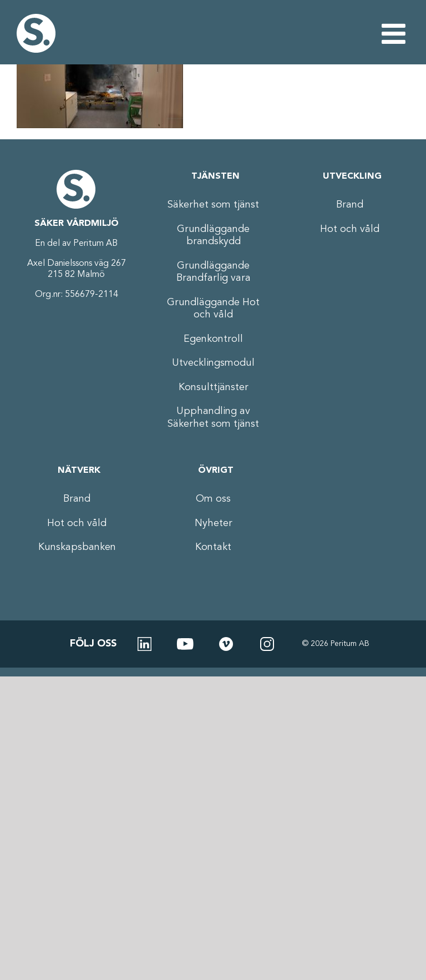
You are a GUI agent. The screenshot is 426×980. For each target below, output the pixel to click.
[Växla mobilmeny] (395, 33)
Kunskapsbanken (77, 547)
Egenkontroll (213, 339)
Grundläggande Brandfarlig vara (214, 272)
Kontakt (213, 547)
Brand (350, 205)
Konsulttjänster (214, 387)
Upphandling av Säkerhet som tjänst (213, 418)
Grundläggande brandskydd (213, 236)
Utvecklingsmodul (213, 363)
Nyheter (214, 523)
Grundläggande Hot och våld (213, 309)
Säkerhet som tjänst (213, 205)
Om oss (213, 499)
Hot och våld (350, 229)
